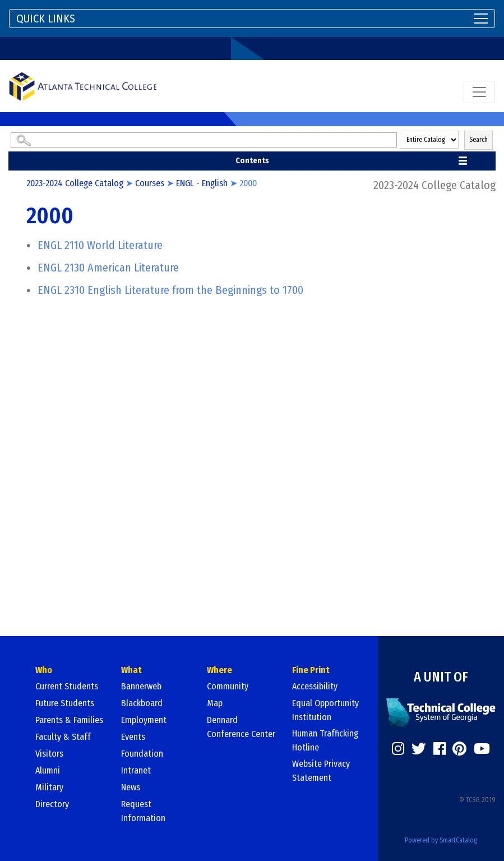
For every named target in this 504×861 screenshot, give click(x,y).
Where (219, 670)
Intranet (136, 770)
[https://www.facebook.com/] (440, 749)
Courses (150, 183)
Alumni (48, 770)
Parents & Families (69, 720)
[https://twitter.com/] (419, 749)
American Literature (108, 268)
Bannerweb (141, 686)
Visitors (49, 754)
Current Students (67, 686)
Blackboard (142, 703)
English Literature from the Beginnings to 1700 (170, 290)
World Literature (100, 245)
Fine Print (311, 670)
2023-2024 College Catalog (75, 183)
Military (49, 787)
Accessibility (315, 686)
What (131, 670)
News (131, 787)
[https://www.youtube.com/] (482, 749)
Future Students (65, 703)
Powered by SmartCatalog (441, 840)
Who (44, 670)
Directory (52, 804)
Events (133, 737)
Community (228, 686)
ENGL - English (202, 183)
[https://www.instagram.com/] (398, 749)
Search (478, 140)
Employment (144, 720)
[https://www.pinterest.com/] (459, 749)
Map (215, 703)
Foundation (142, 754)
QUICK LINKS (46, 19)
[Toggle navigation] (252, 19)
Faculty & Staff (63, 737)
